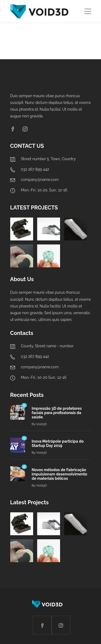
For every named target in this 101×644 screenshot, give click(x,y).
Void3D (41, 424)
